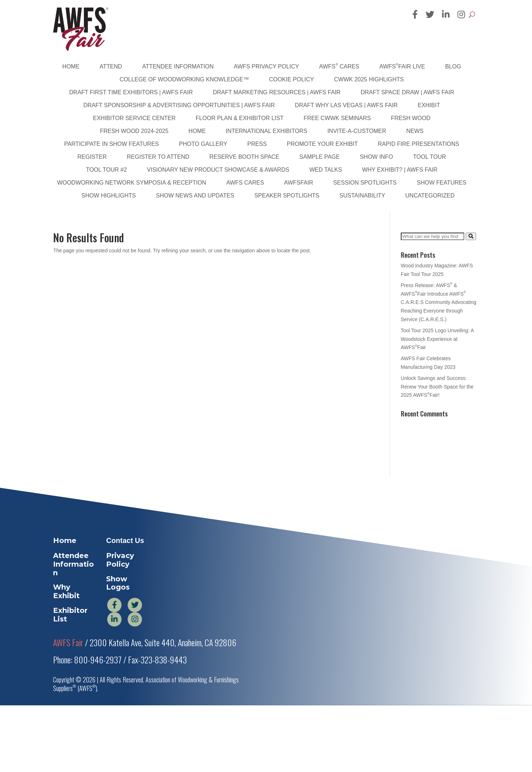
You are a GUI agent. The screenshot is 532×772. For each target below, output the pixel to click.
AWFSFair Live (402, 66)
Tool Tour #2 (106, 170)
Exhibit (429, 105)
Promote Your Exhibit (322, 144)
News (415, 131)
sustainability (362, 196)
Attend (111, 66)
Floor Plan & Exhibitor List (240, 118)
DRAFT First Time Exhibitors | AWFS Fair (131, 92)
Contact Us (125, 540)
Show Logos (118, 583)
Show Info (376, 157)
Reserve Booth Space (244, 157)
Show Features (441, 183)
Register (92, 157)
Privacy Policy (120, 560)
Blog (453, 66)
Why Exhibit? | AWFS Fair (400, 170)
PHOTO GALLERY (203, 144)
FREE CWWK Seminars (337, 118)
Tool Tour (429, 157)
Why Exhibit (66, 591)
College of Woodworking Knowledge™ (184, 79)
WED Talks (326, 170)
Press (257, 144)
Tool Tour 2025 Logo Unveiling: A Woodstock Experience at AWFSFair (437, 339)
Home (71, 66)
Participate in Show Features (111, 144)
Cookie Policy (291, 79)
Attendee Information (178, 66)
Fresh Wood (411, 118)
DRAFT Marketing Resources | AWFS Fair (277, 92)
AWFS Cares (339, 66)
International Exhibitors (267, 131)
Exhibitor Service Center (134, 118)
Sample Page (320, 157)
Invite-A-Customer (357, 131)
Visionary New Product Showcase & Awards (218, 170)
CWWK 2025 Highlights (369, 79)
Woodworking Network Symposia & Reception (132, 183)
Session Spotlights (365, 183)
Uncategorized (430, 196)
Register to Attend (158, 157)
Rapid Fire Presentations (419, 144)
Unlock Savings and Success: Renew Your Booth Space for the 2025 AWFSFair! (437, 387)
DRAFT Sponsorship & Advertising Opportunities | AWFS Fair (179, 105)
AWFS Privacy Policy (266, 66)
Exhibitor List (70, 615)
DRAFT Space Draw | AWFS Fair (407, 92)
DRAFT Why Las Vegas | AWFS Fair (346, 105)
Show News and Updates (195, 196)
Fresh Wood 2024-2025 (134, 131)
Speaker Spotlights (287, 196)
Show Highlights (109, 196)
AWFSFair (298, 183)
